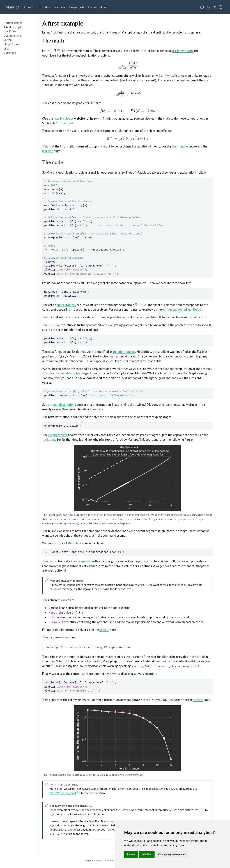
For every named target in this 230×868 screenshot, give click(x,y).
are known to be (183, 51)
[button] (43, 7)
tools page (49, 439)
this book (67, 123)
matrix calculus (64, 118)
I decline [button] (147, 854)
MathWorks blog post (63, 793)
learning (48, 151)
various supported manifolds (182, 309)
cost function (181, 146)
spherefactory (66, 305)
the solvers (75, 543)
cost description (71, 373)
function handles (124, 352)
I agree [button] (131, 854)
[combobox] (221, 7)
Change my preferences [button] (172, 854)
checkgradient (58, 435)
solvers (104, 630)
